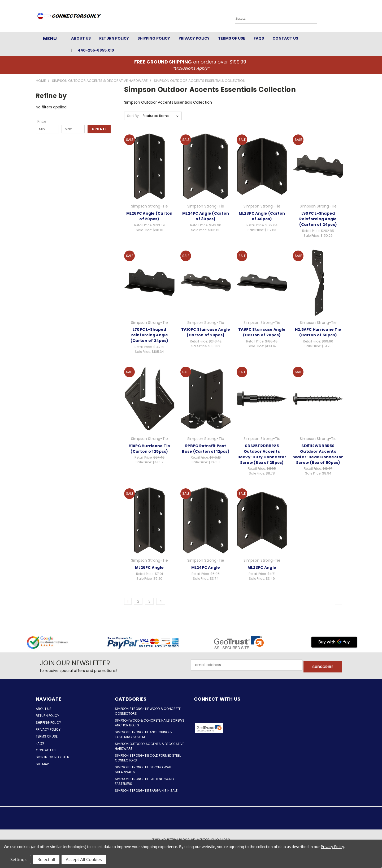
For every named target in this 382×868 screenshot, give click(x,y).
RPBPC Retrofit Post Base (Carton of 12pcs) (206, 449)
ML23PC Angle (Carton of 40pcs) (262, 216)
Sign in (42, 757)
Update (99, 129)
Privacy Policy (194, 38)
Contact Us (285, 38)
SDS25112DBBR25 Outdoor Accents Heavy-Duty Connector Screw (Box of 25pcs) (262, 454)
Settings (18, 859)
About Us (81, 38)
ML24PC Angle (206, 568)
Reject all (46, 859)
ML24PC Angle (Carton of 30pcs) (206, 216)
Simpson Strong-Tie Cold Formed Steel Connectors (148, 758)
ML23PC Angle (262, 568)
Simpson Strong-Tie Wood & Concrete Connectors (148, 711)
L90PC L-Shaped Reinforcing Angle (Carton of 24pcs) (318, 219)
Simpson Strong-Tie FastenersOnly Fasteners (145, 781)
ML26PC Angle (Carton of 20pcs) (149, 216)
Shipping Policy (154, 38)
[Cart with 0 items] (345, 17)
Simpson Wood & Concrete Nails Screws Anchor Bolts (150, 723)
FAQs (259, 38)
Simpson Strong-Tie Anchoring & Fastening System (143, 734)
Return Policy (114, 38)
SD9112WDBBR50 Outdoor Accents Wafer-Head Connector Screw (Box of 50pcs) (318, 454)
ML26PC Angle (149, 568)
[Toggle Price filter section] (45, 121)
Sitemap (42, 764)
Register (62, 757)
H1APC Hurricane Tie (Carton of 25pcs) (149, 449)
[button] (246, 728)
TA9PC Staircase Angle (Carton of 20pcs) (262, 332)
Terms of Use (232, 38)
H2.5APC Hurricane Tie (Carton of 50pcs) (318, 332)
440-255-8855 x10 (96, 50)
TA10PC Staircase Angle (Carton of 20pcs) (206, 332)
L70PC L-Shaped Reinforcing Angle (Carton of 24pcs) (149, 335)
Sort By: (133, 116)
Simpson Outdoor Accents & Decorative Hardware (149, 746)
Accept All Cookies (84, 859)
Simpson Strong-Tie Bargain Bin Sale (146, 791)
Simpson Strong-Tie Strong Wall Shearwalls (143, 770)
